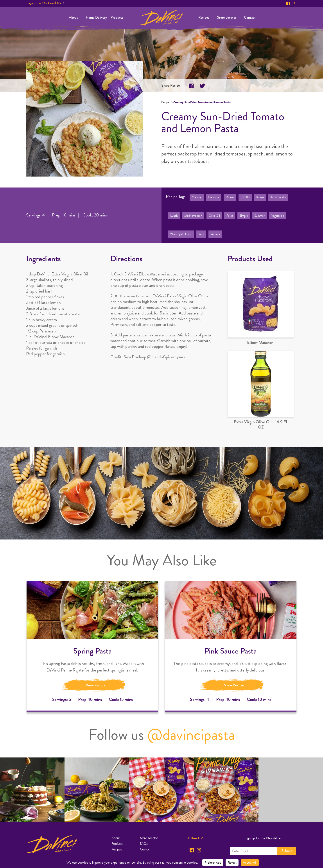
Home (162, 18)
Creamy (197, 197)
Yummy (215, 234)
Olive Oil (214, 216)
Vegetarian (278, 216)
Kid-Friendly (278, 197)
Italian (260, 197)
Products (117, 17)
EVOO (245, 197)
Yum (201, 234)
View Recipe (96, 685)
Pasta (230, 216)
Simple (244, 216)
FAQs (144, 844)
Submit (287, 851)
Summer (259, 216)
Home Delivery (96, 17)
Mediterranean (193, 216)
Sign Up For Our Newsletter (44, 3)
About (73, 17)
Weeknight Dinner (181, 234)
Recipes (204, 17)
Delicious (214, 197)
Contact (250, 17)
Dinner (230, 197)
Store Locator (227, 17)
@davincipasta (191, 735)
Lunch (174, 216)
